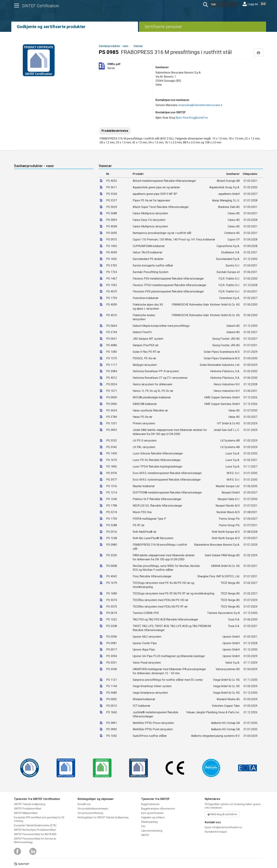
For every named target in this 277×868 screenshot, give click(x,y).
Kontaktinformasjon (216, 832)
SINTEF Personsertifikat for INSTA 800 (35, 834)
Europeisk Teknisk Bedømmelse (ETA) (35, 825)
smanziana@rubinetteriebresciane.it (200, 105)
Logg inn (250, 4)
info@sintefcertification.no (227, 827)
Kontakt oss (84, 804)
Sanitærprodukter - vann (114, 46)
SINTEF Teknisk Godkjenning (30, 804)
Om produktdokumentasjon (93, 809)
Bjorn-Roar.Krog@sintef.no (192, 118)
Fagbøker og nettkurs (153, 817)
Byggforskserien (150, 804)
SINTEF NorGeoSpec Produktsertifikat (35, 830)
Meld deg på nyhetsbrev (222, 814)
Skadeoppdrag (149, 822)
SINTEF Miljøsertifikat (26, 813)
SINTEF (145, 835)
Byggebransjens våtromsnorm (158, 809)
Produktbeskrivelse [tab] (115, 131)
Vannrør (138, 46)
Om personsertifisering (90, 813)
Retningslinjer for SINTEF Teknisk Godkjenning (103, 817)
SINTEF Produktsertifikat (28, 809)
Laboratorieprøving (152, 831)
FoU (143, 826)
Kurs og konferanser (152, 813)
